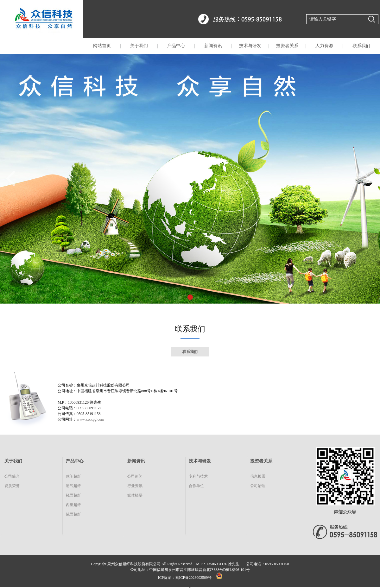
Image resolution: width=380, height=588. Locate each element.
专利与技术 (198, 476)
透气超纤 (73, 486)
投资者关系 (287, 46)
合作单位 (196, 486)
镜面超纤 (73, 495)
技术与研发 (250, 46)
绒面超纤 (73, 514)
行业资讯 (135, 486)
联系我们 (361, 46)
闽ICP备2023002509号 (194, 578)
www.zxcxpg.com (90, 419)
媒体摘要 (135, 495)
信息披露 (258, 476)
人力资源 (324, 46)
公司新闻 (135, 476)
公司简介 (12, 476)
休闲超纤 (73, 476)
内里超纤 (73, 505)
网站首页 (102, 46)
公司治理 (258, 486)
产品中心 (176, 46)
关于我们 (139, 46)
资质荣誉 (12, 486)
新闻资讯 (213, 46)
